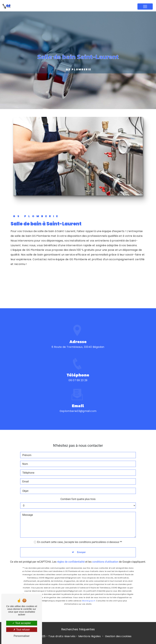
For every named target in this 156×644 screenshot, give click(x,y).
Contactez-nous (40, 293)
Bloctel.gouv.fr (89, 597)
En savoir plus (39, 280)
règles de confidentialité (71, 558)
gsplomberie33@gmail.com (78, 407)
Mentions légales (89, 636)
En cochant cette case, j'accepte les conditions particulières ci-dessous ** (80, 538)
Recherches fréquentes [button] (78, 629)
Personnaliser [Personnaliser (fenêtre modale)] (22, 636)
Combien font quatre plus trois (78, 495)
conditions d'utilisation (105, 558)
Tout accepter (22, 623)
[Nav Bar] (145, 7)
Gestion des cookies (118, 636)
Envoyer (81, 549)
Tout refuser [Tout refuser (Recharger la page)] (22, 630)
